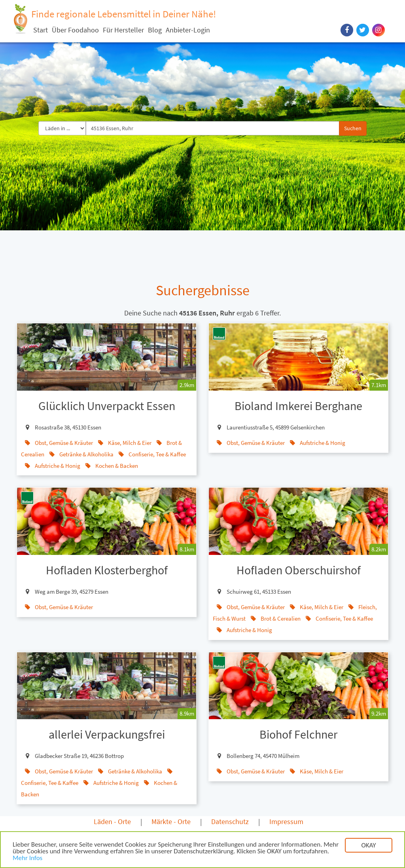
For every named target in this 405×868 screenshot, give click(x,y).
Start (41, 30)
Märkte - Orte (171, 821)
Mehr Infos (27, 859)
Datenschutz (230, 821)
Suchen (353, 128)
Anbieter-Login (188, 30)
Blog (155, 30)
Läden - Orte (112, 821)
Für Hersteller (123, 30)
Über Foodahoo (75, 30)
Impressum (286, 821)
